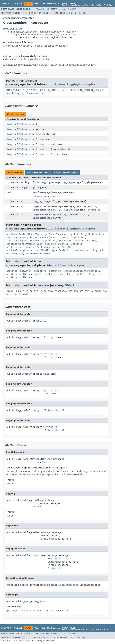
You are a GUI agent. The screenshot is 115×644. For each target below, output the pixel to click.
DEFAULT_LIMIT (48, 90)
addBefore (40, 271)
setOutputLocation (18, 247)
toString (100, 291)
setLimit (77, 244)
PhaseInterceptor (45, 46)
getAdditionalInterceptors (82, 271)
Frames (40, 9)
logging (37, 201)
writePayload (95, 250)
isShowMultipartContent (74, 241)
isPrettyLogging (17, 241)
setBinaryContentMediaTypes (24, 244)
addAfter (12, 271)
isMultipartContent (73, 237)
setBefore (26, 277)
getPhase (50, 274)
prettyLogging (15, 93)
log (94, 241)
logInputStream (42, 206)
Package (18, 4)
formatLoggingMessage (46, 182)
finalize (32, 291)
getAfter (12, 274)
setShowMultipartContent (53, 250)
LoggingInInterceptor (21, 124)
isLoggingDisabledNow (44, 237)
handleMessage (42, 192)
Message (69, 32)
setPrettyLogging (44, 247)
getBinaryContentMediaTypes (24, 234)
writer (46, 93)
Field (24, 13)
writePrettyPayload (38, 254)
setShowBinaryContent (20, 250)
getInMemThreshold (57, 234)
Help (73, 4)
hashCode (60, 291)
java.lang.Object (13, 29)
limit (64, 90)
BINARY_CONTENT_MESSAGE (22, 90)
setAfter (12, 277)
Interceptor (11, 46)
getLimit (77, 234)
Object (70, 285)
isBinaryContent (17, 237)
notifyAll (86, 291)
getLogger (39, 187)
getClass (46, 291)
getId (39, 274)
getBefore (26, 274)
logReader (39, 215)
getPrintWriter (95, 234)
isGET (80, 274)
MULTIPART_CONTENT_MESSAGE (87, 90)
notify (73, 291)
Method (44, 13)
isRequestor (94, 274)
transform (77, 250)
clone (10, 291)
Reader (74, 215)
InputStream (84, 206)
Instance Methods (38, 173)
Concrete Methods (66, 173)
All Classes (70, 9)
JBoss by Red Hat (27, 641)
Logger (25, 187)
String (40, 139)
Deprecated (54, 4)
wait (9, 294)
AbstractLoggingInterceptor (32, 59)
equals (20, 291)
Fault (46, 462)
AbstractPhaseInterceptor (66, 265)
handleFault (66, 274)
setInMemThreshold (57, 244)
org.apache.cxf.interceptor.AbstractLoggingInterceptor (44, 34)
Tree (43, 4)
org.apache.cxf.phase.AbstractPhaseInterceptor (35, 32)
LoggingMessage (71, 182)
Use (36, 4)
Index (65, 4)
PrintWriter (43, 134)
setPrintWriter (67, 247)
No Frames (52, 9)
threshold (33, 93)
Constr (33, 13)
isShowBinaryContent (43, 241)
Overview (6, 4)
